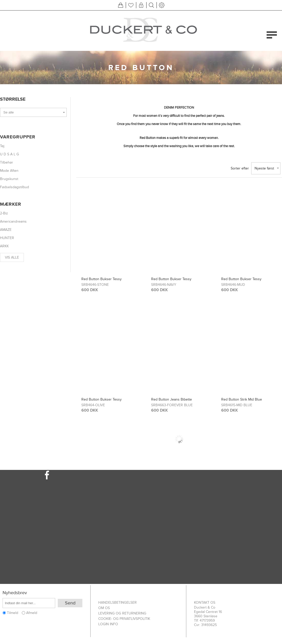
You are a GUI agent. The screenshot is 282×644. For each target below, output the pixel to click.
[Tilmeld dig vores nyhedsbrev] (29, 603)
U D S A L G (9, 154)
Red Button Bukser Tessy (101, 279)
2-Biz (4, 213)
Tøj (2, 146)
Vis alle (12, 257)
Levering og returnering (122, 613)
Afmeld (32, 613)
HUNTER (7, 238)
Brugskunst (9, 179)
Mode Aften (9, 171)
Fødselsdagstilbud (14, 187)
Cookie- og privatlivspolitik (124, 619)
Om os (104, 608)
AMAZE (6, 230)
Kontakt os (205, 603)
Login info (108, 624)
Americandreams (13, 221)
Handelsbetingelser (118, 603)
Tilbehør (7, 162)
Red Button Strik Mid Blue (242, 399)
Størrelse (13, 99)
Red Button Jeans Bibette (172, 399)
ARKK (4, 246)
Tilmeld (13, 613)
